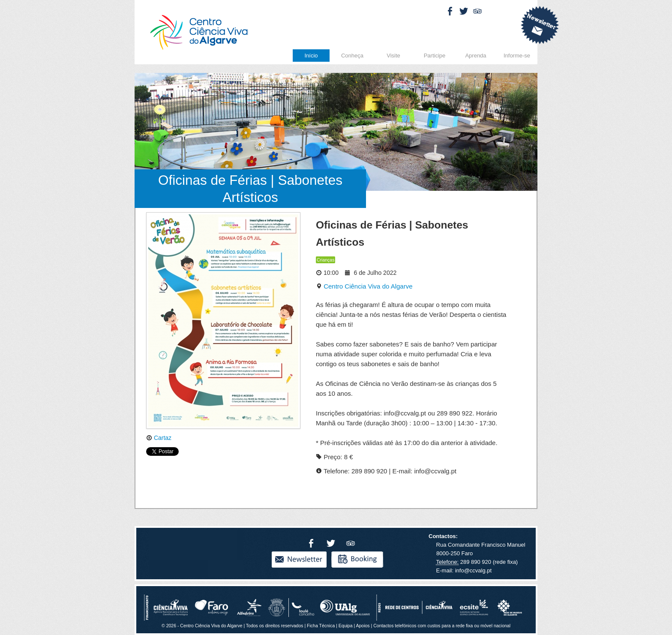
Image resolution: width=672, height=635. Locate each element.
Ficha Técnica (321, 626)
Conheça (352, 56)
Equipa (346, 626)
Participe (435, 56)
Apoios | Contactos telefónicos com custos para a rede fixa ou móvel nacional (433, 626)
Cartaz (159, 438)
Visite (393, 56)
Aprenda (475, 56)
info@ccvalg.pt (472, 570)
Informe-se (517, 56)
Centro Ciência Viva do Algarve (364, 286)
